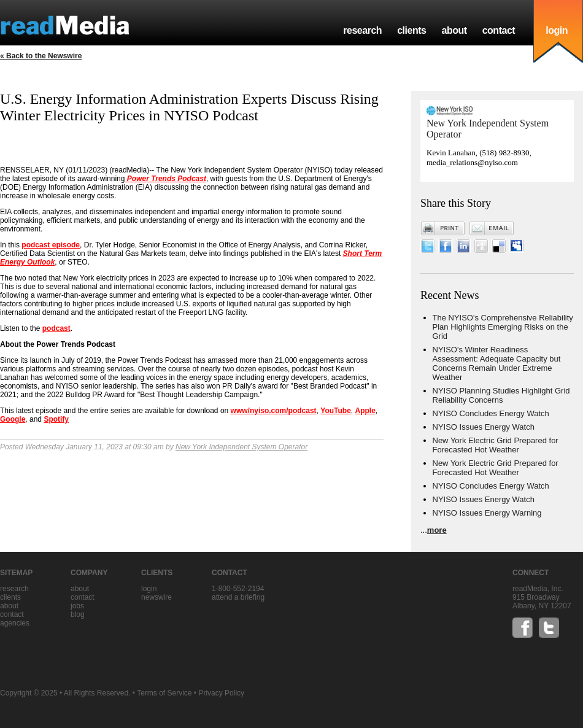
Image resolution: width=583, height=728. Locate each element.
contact (499, 30)
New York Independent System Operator (241, 447)
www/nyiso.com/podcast (274, 411)
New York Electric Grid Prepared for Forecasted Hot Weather (496, 445)
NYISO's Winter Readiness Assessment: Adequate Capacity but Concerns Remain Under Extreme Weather (497, 363)
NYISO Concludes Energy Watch (491, 413)
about (454, 30)
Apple (365, 411)
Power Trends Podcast (165, 179)
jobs (77, 606)
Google (13, 419)
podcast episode (51, 245)
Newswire (156, 597)
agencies (15, 623)
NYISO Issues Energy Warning (487, 513)
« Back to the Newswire (41, 56)
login (557, 30)
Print (443, 228)
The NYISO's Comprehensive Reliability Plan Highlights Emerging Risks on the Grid (503, 327)
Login (149, 589)
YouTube (336, 411)
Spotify (56, 419)
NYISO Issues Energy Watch (484, 427)
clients (411, 30)
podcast (56, 328)
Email (492, 228)
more (437, 530)
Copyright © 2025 (29, 693)
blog (78, 614)
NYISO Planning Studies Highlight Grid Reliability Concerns (501, 395)
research (362, 30)
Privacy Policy (221, 693)
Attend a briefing (238, 597)
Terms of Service (164, 693)
